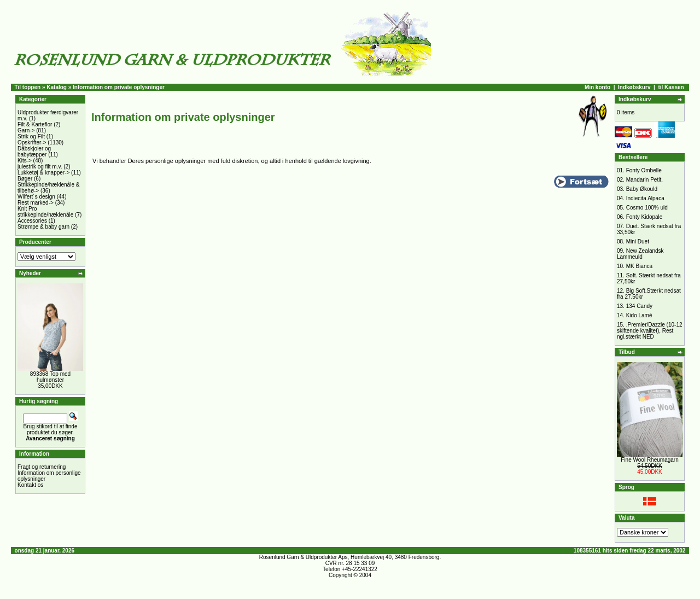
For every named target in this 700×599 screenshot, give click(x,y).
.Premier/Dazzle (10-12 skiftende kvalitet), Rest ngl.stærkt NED (650, 331)
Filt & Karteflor (35, 124)
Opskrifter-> (32, 143)
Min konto (597, 87)
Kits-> (25, 161)
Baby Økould (642, 189)
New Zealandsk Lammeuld (640, 254)
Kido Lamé (639, 315)
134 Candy (639, 306)
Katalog (57, 87)
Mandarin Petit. (644, 180)
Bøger (25, 179)
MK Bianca (639, 266)
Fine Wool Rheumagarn (649, 460)
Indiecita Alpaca (645, 198)
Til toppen (28, 87)
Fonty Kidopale (644, 217)
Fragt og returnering (42, 467)
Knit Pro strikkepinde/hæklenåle (45, 212)
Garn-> (26, 130)
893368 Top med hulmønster (50, 377)
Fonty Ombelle (644, 170)
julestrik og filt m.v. (40, 167)
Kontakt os (30, 485)
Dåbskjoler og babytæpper (34, 152)
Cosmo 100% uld (647, 208)
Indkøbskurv (634, 87)
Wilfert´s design (36, 197)
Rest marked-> (36, 203)
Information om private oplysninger (119, 87)
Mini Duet (638, 242)
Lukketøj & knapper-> (43, 173)
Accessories (32, 221)
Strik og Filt (31, 136)
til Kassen (671, 87)
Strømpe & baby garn (43, 227)
